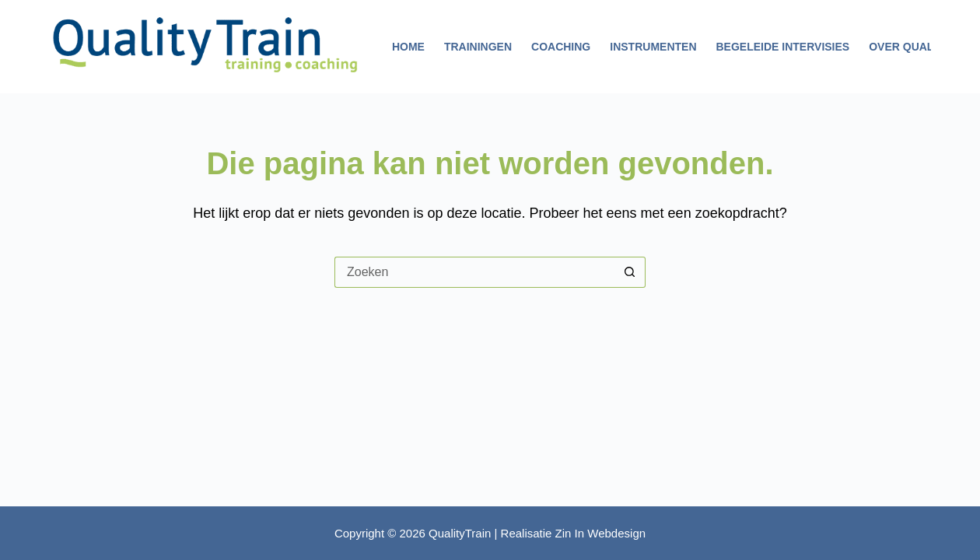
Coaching (561, 47)
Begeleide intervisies (783, 47)
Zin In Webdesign (600, 533)
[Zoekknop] (630, 272)
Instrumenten (653, 47)
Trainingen (478, 47)
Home (408, 47)
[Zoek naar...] (474, 272)
